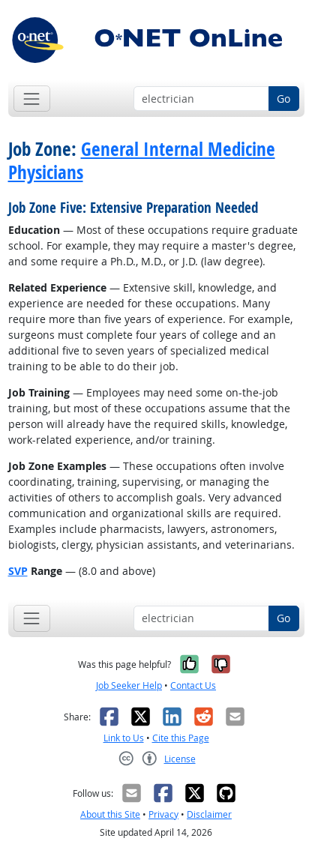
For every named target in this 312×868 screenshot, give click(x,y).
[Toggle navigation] (32, 99)
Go (283, 99)
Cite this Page (181, 738)
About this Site (110, 814)
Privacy (163, 814)
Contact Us (193, 685)
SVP (18, 571)
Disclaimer (209, 814)
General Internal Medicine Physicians (142, 160)
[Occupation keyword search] (201, 99)
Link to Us (124, 738)
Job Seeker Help (129, 685)
